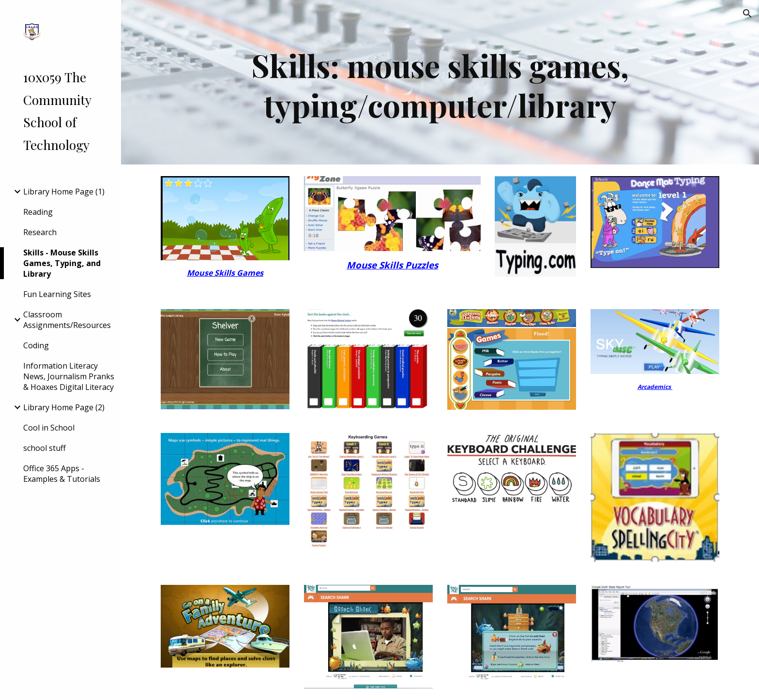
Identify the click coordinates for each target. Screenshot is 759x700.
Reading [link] (38, 212)
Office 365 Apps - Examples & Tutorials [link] (62, 474)
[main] (440, 82)
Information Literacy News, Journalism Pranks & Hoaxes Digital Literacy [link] (69, 376)
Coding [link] (36, 345)
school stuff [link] (45, 448)
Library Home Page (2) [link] (64, 407)
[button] (747, 14)
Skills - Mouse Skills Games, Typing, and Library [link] (62, 263)
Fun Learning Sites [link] (57, 294)
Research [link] (40, 232)
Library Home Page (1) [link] (64, 192)
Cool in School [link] (49, 428)
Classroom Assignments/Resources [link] (67, 320)
